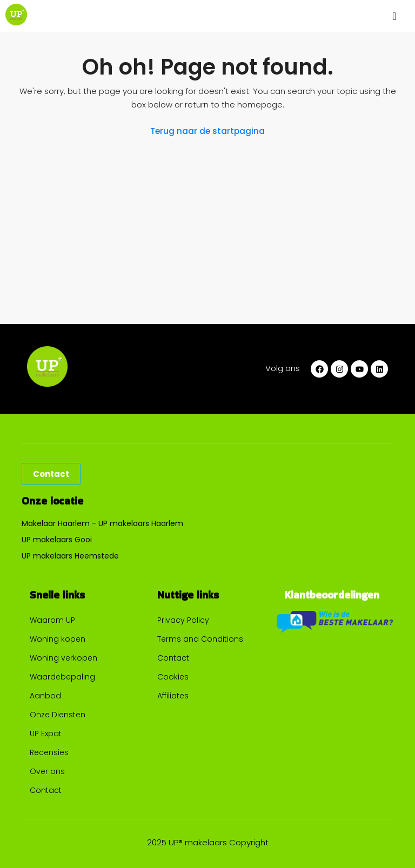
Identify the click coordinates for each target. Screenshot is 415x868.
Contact (46, 790)
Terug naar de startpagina (207, 131)
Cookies (173, 677)
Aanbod (45, 696)
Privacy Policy (183, 620)
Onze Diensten (58, 715)
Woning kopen (58, 639)
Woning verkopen (63, 658)
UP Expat (46, 734)
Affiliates (173, 696)
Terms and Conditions (200, 639)
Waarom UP (52, 620)
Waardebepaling (62, 677)
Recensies (49, 752)
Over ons (47, 771)
